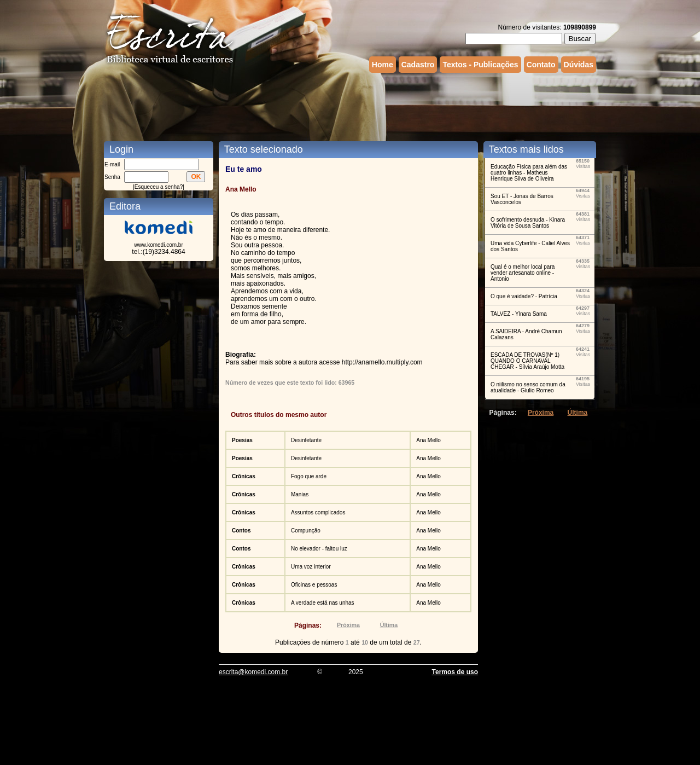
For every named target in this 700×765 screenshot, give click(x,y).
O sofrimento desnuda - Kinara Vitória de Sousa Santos (528, 223)
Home (383, 65)
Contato (541, 65)
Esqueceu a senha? (159, 187)
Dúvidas (579, 65)
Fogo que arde (309, 476)
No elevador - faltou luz (319, 549)
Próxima (348, 625)
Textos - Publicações (480, 65)
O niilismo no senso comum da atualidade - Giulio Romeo (528, 387)
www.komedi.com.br (158, 245)
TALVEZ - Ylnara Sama (519, 314)
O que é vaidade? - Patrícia (524, 296)
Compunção (306, 531)
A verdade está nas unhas (323, 603)
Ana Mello (428, 440)
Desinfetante (306, 440)
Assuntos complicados (318, 512)
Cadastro (418, 65)
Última (389, 625)
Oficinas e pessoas (314, 585)
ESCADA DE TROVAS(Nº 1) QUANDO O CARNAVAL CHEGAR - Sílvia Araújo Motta (527, 361)
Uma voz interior (311, 567)
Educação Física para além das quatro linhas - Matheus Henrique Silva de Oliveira (529, 173)
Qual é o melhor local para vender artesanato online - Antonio (523, 273)
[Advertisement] (350, 106)
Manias (300, 494)
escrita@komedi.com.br (253, 672)
